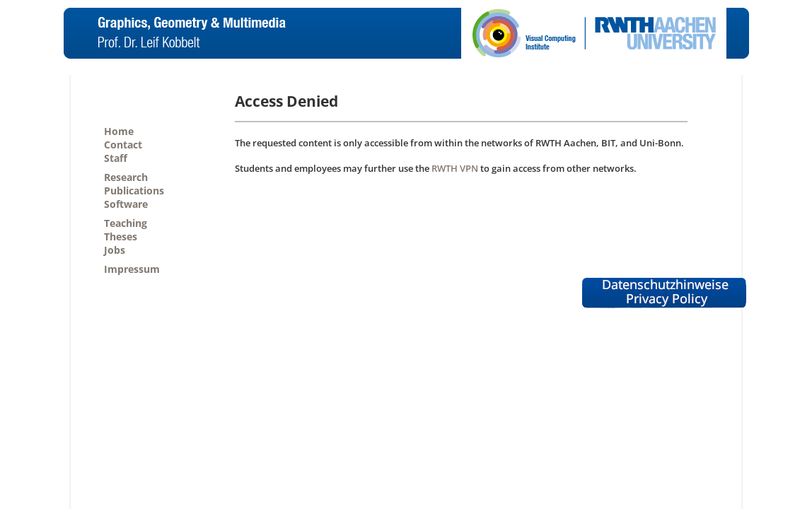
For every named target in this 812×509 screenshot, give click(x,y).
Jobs (115, 250)
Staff (116, 158)
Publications (134, 191)
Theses (121, 236)
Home (119, 131)
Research (126, 177)
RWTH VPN (455, 168)
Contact (123, 145)
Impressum (132, 269)
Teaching (126, 223)
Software (126, 204)
